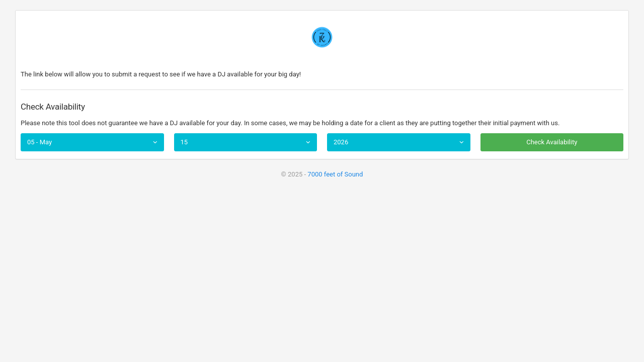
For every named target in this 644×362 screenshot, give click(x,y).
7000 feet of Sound (335, 174)
